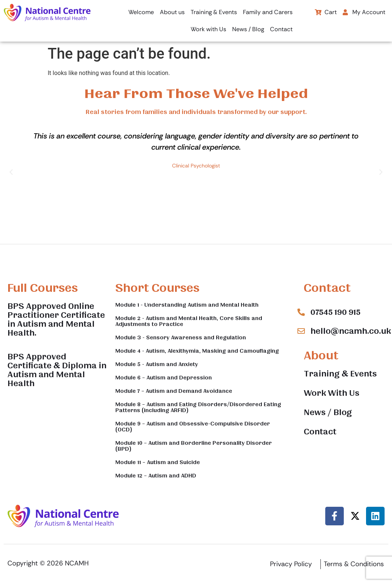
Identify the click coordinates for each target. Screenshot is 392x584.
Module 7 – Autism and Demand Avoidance (174, 391)
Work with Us (208, 29)
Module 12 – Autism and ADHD (156, 476)
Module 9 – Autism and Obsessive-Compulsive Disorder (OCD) (193, 427)
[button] (366, 12)
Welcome (141, 12)
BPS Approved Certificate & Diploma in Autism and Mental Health (57, 370)
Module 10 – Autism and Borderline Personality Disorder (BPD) (194, 446)
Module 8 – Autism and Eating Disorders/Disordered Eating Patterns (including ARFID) (198, 407)
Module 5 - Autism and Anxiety (157, 364)
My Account (364, 12)
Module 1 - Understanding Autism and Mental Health (187, 305)
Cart (326, 12)
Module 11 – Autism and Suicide (158, 462)
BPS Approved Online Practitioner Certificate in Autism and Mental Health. (56, 320)
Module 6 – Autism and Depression (164, 378)
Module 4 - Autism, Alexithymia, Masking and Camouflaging (197, 351)
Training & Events (214, 12)
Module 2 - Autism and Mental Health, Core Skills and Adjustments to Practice (189, 321)
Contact (281, 29)
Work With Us (332, 393)
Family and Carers (268, 12)
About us (172, 12)
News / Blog (248, 29)
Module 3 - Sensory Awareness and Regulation (181, 337)
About (321, 355)
